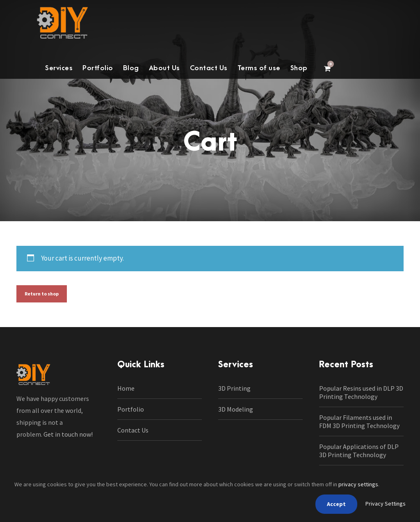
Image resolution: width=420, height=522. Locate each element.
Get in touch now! (68, 434)
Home (126, 388)
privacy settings (358, 484)
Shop (299, 68)
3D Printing (234, 388)
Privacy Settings (386, 504)
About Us (164, 68)
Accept (336, 504)
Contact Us (209, 68)
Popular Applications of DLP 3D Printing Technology (359, 451)
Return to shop (42, 294)
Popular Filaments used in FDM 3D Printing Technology (359, 421)
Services (59, 68)
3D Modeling (236, 409)
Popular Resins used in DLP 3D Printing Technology (361, 392)
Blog (131, 68)
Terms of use (259, 68)
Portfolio (98, 68)
